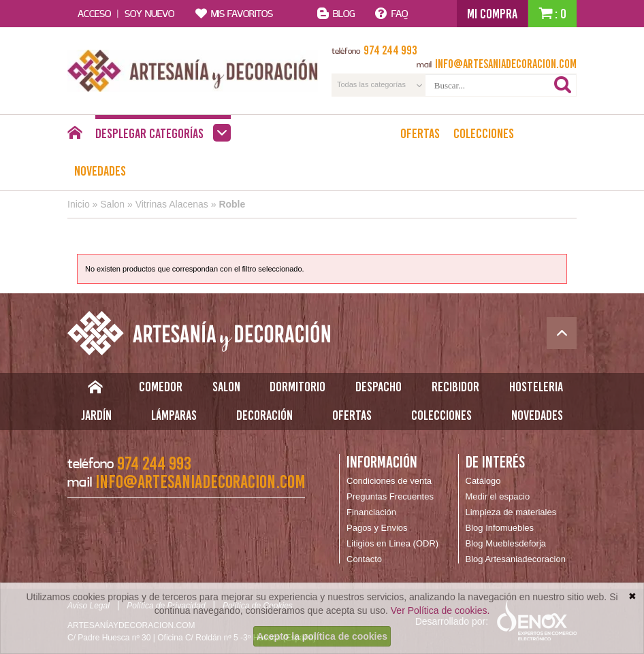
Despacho (379, 387)
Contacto (364, 559)
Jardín (96, 415)
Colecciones (484, 133)
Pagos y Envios (377, 528)
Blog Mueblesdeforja (506, 543)
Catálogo (483, 481)
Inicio (79, 204)
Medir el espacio (498, 496)
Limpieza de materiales (511, 512)
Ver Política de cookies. (440, 610)
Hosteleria (536, 387)
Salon (112, 204)
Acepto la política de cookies (322, 636)
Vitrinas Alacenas (172, 204)
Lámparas (174, 415)
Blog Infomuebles (500, 528)
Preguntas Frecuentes (390, 496)
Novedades (100, 171)
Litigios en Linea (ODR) (392, 543)
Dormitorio (297, 387)
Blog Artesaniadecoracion (516, 559)
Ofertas (420, 133)
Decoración (264, 415)
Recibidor (455, 387)
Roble (232, 204)
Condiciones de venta (389, 481)
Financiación (371, 512)
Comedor (161, 387)
